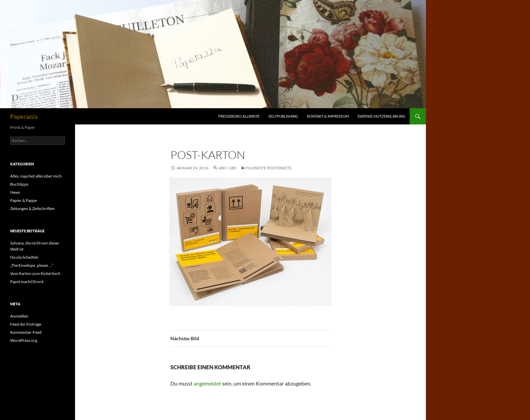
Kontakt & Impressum (328, 116)
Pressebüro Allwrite (239, 116)
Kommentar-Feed (26, 332)
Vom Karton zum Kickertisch (35, 273)
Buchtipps (19, 184)
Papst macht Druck (27, 282)
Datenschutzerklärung (381, 116)
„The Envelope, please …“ (32, 265)
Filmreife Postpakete (269, 168)
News (15, 192)
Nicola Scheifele (24, 257)
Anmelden (19, 316)
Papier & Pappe (23, 200)
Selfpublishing (283, 116)
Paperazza (24, 116)
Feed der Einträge (26, 324)
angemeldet (207, 383)
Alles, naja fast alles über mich (36, 176)
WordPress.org (24, 340)
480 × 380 (227, 168)
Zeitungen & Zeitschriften (32, 208)
